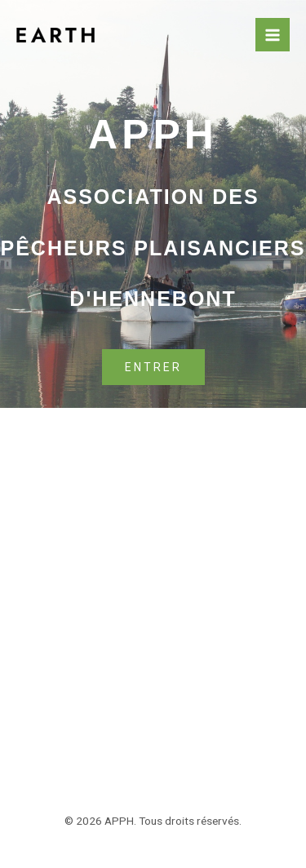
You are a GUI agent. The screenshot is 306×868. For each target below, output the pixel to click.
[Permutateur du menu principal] (273, 35)
